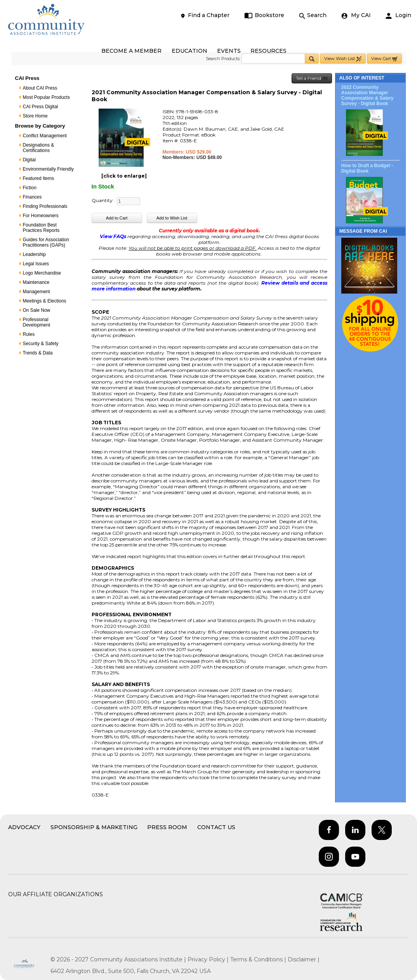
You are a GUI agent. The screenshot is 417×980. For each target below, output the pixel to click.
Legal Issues (36, 264)
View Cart (384, 59)
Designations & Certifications (39, 148)
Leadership (34, 254)
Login (398, 15)
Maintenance (36, 282)
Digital (29, 160)
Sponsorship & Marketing (94, 827)
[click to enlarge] (124, 176)
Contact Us (216, 827)
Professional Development (37, 322)
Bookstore (264, 15)
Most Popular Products (46, 97)
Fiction (30, 188)
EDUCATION (189, 51)
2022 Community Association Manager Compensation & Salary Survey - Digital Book (367, 95)
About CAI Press (40, 88)
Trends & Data (38, 353)
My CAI (356, 15)
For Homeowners (41, 216)
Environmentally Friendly (48, 169)
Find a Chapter (205, 15)
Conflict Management (45, 136)
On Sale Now (37, 310)
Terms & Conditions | (259, 959)
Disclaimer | (304, 959)
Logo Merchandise (42, 273)
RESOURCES (268, 51)
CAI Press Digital (41, 107)
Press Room (167, 827)
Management (36, 292)
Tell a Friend (312, 79)
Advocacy (24, 827)
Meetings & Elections (45, 301)
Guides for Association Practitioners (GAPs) (46, 242)
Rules (29, 334)
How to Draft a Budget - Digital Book (367, 168)
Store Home (35, 116)
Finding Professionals (45, 206)
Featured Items (39, 178)
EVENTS (229, 51)
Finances (32, 197)
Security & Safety (41, 344)
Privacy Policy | (209, 959)
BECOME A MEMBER (131, 51)
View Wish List (343, 59)
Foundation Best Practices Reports (41, 228)
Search (313, 15)
